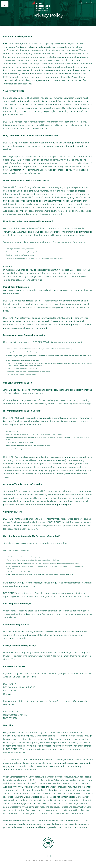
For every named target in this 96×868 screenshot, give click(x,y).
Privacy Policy (67, 860)
